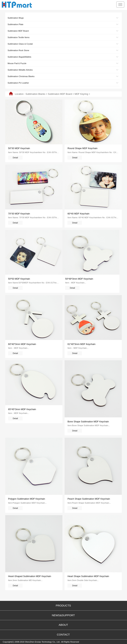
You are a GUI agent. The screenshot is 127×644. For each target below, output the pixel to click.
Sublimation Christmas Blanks (21, 76)
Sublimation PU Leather (18, 83)
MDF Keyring (81, 94)
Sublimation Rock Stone (18, 50)
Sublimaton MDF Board (60, 94)
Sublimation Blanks (35, 94)
